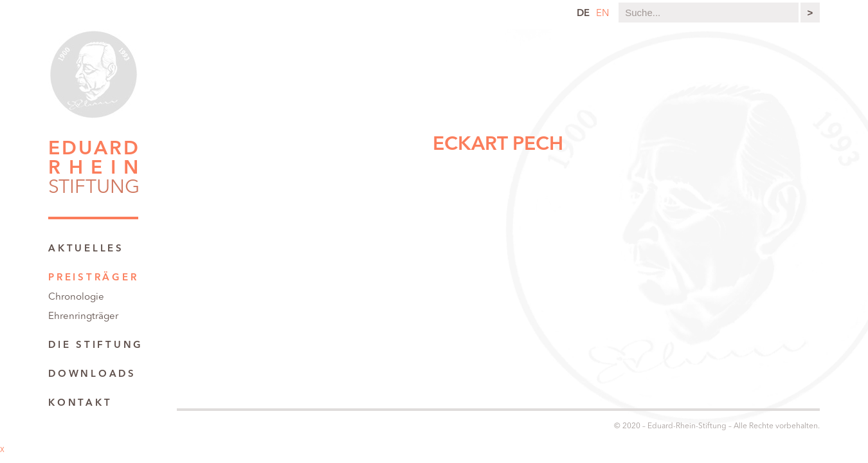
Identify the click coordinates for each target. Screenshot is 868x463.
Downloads (92, 375)
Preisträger (93, 278)
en (602, 14)
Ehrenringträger (83, 317)
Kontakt (80, 404)
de (583, 14)
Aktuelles (86, 249)
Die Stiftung (96, 346)
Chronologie (76, 297)
